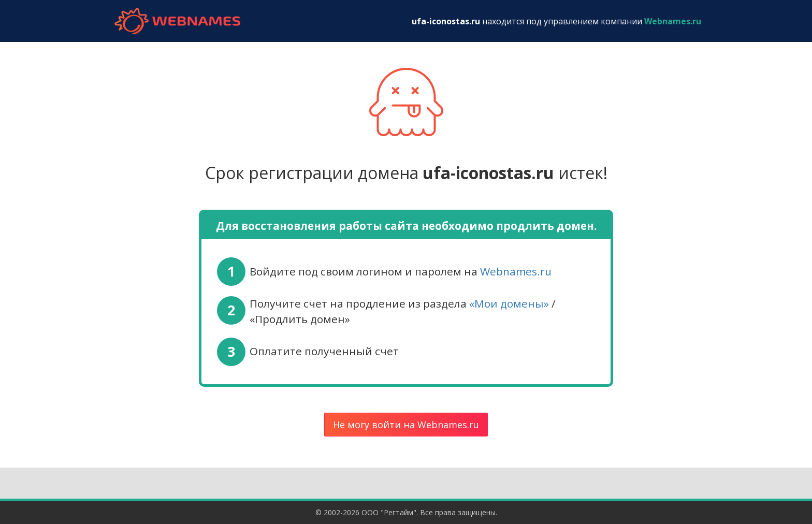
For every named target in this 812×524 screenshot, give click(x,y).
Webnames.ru (516, 271)
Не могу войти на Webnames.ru (406, 425)
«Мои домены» (509, 303)
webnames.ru (177, 21)
